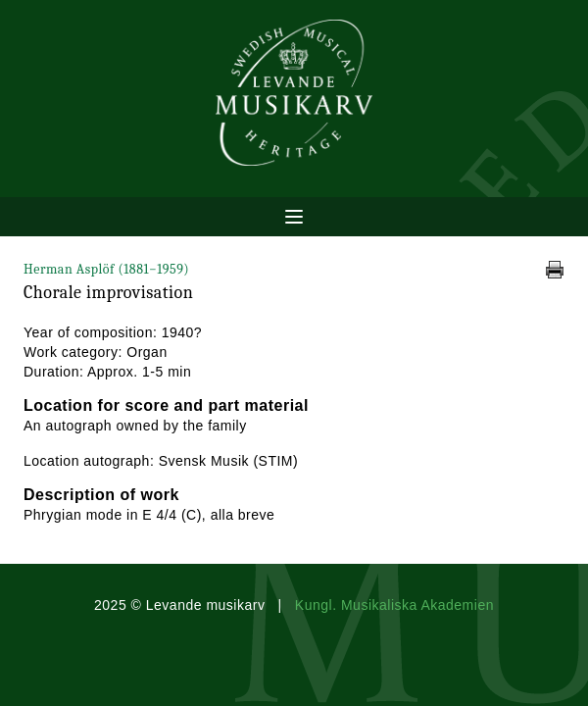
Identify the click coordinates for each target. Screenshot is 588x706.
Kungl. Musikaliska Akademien (394, 605)
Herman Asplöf (106, 269)
